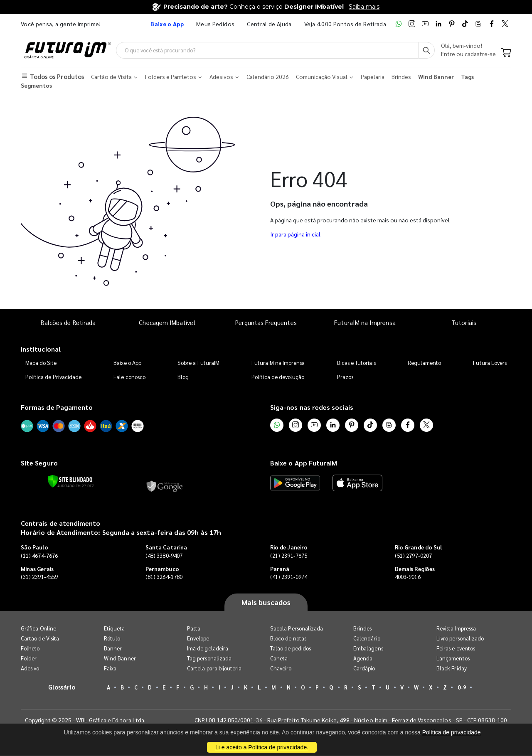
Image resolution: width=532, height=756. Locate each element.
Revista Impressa (456, 629)
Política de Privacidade (54, 377)
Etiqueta (115, 629)
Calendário (367, 639)
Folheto (30, 649)
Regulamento (425, 363)
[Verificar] (70, 481)
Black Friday (452, 669)
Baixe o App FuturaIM (304, 463)
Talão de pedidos (291, 649)
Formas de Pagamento (57, 407)
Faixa (110, 669)
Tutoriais (464, 322)
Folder (29, 659)
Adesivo (30, 669)
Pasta (194, 629)
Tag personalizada (209, 659)
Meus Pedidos (215, 24)
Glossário (62, 687)
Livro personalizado (460, 639)
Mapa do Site (41, 363)
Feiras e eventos (456, 649)
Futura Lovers (490, 363)
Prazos (345, 377)
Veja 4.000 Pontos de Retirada (345, 24)
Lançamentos (453, 659)
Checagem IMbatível (167, 322)
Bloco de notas (288, 639)
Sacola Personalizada (297, 629)
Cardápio (364, 669)
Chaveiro (281, 669)
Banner (113, 649)
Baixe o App (127, 363)
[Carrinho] (506, 53)
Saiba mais (364, 7)
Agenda (363, 659)
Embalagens (368, 649)
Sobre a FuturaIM (198, 363)
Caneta (279, 659)
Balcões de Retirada (68, 322)
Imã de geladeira (208, 649)
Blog (183, 377)
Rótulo (112, 639)
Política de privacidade (452, 732)
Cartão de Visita (40, 639)
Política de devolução (278, 377)
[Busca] (426, 50)
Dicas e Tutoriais (356, 363)
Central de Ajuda (269, 24)
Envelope (198, 639)
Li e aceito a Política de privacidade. (262, 747)
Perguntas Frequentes (266, 322)
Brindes (362, 629)
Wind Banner (120, 659)
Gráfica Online (38, 629)
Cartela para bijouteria (214, 669)
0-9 (462, 688)
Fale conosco (129, 377)
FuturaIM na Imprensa (365, 322)
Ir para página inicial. (296, 234)
